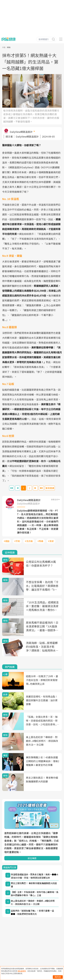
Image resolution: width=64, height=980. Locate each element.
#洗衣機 (29, 541)
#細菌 (7, 541)
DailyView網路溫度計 (21, 132)
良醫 (4, 47)
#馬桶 (40, 541)
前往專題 (32, 858)
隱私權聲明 (22, 971)
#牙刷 (17, 541)
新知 (9, 47)
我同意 (58, 977)
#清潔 (51, 541)
